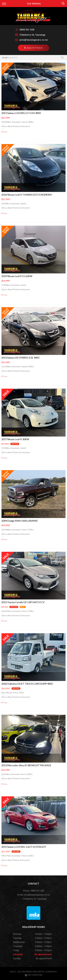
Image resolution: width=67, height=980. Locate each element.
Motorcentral (34, 975)
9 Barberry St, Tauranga (32, 35)
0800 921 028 (27, 30)
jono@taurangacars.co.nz (34, 40)
